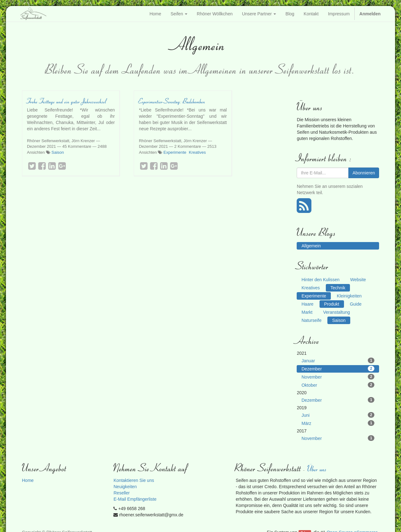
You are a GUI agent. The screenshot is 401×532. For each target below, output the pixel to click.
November (338, 377)
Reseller (121, 493)
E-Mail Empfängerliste (135, 499)
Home (28, 480)
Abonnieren (364, 173)
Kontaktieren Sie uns (134, 480)
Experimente (175, 152)
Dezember (338, 369)
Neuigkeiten (125, 487)
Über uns (317, 469)
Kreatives (197, 152)
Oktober (338, 385)
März (338, 423)
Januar (338, 360)
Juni (338, 415)
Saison (58, 152)
